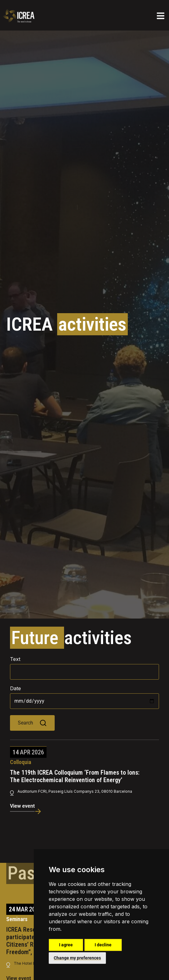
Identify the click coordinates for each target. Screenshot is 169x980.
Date (15, 688)
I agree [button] (66, 945)
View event (22, 806)
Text (15, 659)
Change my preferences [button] (77, 958)
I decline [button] (103, 945)
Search (32, 723)
